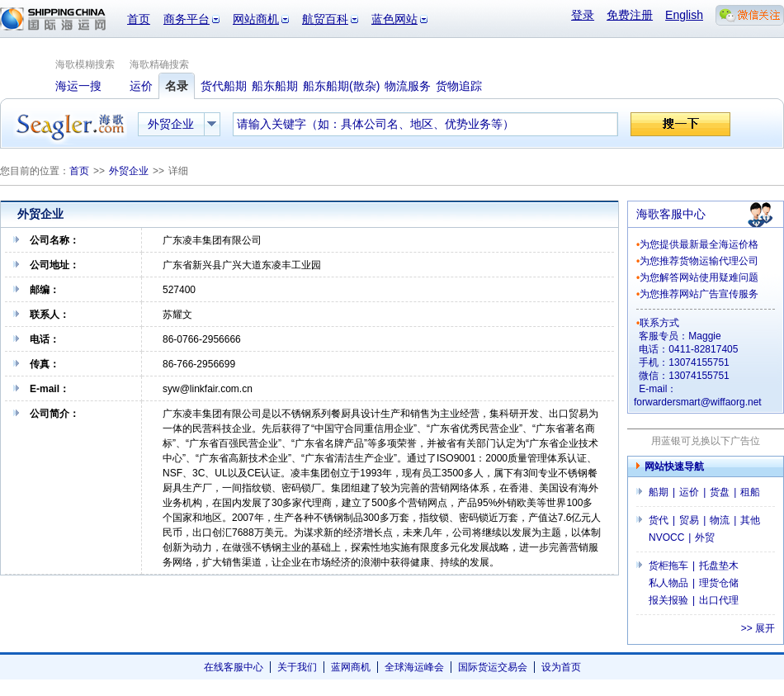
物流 (720, 520)
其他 (750, 520)
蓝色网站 (394, 19)
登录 (583, 15)
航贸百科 (325, 19)
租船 (750, 492)
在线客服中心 (234, 667)
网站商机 (256, 19)
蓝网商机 (351, 667)
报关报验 (668, 600)
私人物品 (668, 583)
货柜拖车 (668, 566)
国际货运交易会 (493, 667)
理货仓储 (719, 583)
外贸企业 (129, 171)
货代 (659, 520)
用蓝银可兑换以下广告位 (706, 441)
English (684, 15)
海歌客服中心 (671, 214)
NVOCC (666, 537)
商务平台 (187, 19)
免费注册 (630, 15)
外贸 (705, 537)
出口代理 (719, 600)
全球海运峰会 (414, 667)
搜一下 (680, 124)
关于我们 (297, 667)
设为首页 (561, 667)
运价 (689, 492)
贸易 (689, 520)
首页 (139, 19)
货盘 (720, 492)
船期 (659, 492)
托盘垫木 (719, 566)
